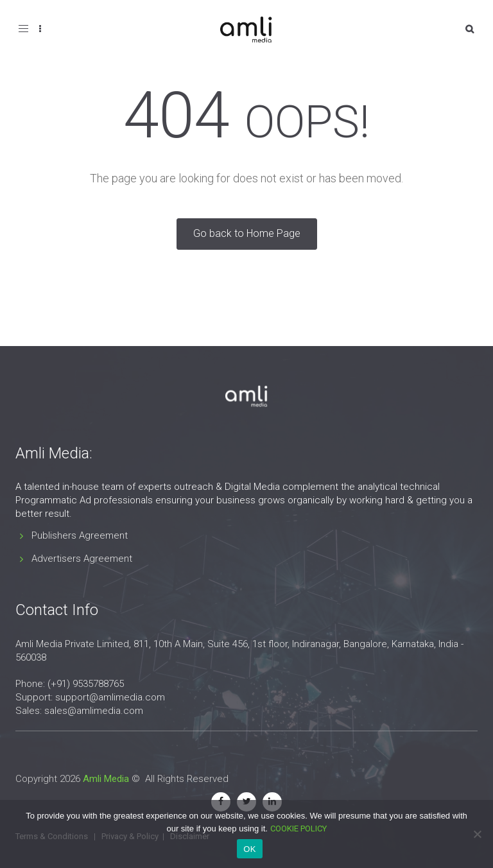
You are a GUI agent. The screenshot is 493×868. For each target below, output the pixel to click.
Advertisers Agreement (82, 559)
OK (249, 849)
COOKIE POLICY (298, 829)
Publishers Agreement (80, 535)
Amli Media (106, 779)
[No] (477, 834)
